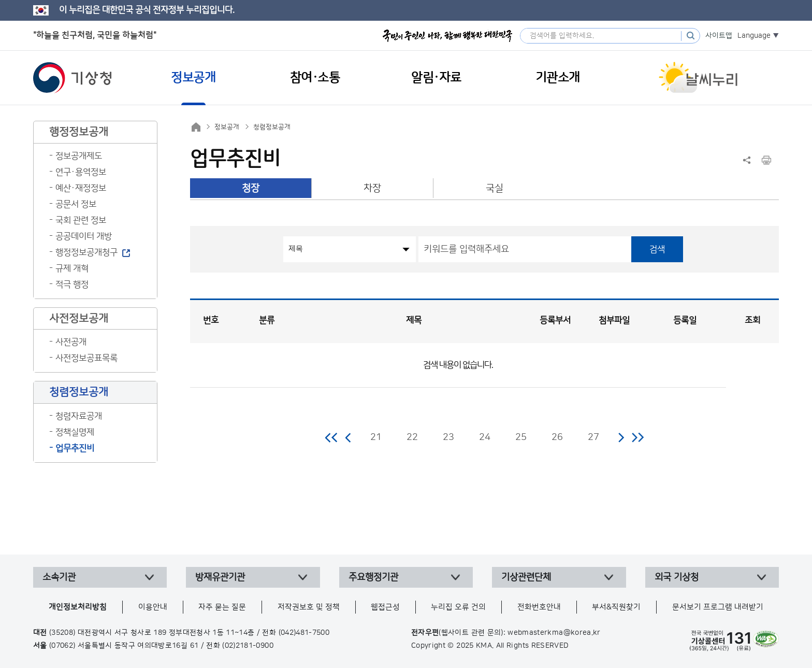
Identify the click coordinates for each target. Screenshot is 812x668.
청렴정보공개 (272, 127)
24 (485, 437)
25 (521, 437)
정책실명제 (75, 432)
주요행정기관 (373, 577)
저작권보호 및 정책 (309, 607)
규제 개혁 (72, 268)
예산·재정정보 (81, 188)
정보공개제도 (79, 156)
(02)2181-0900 (248, 646)
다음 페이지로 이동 (621, 437)
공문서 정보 (76, 204)
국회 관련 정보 (81, 220)
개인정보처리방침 (78, 607)
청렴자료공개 (79, 416)
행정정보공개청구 (86, 252)
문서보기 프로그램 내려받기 (718, 607)
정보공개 (227, 127)
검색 (657, 249)
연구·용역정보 (81, 172)
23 (448, 437)
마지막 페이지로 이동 (638, 437)
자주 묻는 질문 (222, 607)
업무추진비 (75, 448)
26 (557, 437)
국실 (495, 188)
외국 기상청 (677, 577)
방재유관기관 (220, 577)
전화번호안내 (539, 607)
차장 (372, 188)
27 (593, 437)
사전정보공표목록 (86, 358)
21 (376, 437)
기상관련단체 (526, 577)
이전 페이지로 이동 (349, 437)
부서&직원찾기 (616, 607)
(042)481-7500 (304, 633)
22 (412, 437)
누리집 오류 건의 (458, 607)
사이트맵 (719, 36)
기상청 (72, 78)
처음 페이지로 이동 (332, 437)
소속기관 (59, 577)
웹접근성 (385, 607)
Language (754, 36)
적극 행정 (72, 285)
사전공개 (71, 342)
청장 (251, 188)
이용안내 (153, 607)
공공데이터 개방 (84, 236)
